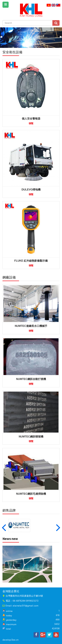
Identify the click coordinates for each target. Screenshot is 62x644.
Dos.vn (15, 640)
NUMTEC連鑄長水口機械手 (31, 326)
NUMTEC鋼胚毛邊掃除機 (31, 494)
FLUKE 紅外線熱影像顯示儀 (31, 261)
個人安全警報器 (31, 119)
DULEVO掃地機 (31, 190)
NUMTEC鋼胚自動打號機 (31, 379)
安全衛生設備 (12, 52)
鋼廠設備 (9, 277)
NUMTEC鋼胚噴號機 (31, 437)
